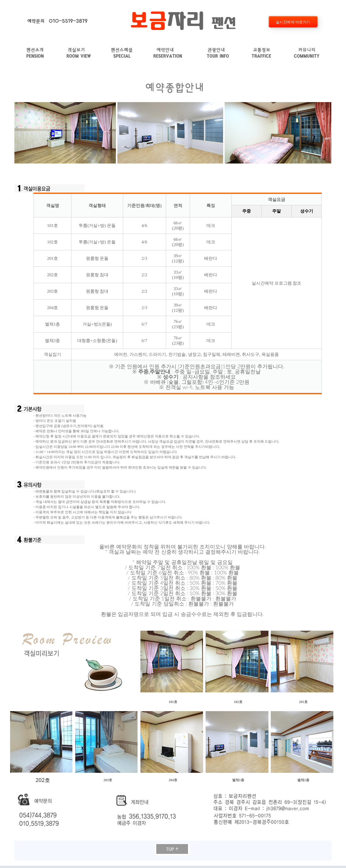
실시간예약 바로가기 (293, 22)
